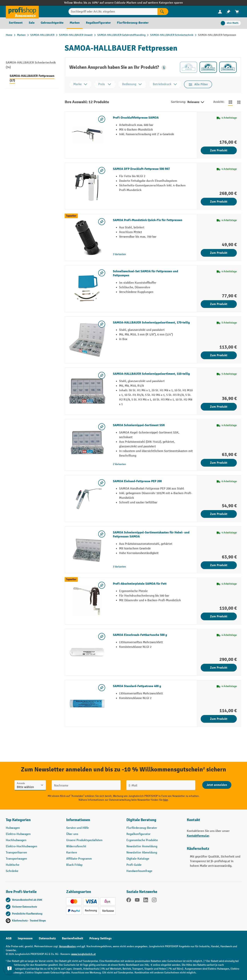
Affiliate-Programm (79, 859)
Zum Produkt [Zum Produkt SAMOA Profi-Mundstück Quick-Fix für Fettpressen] (219, 253)
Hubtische (13, 865)
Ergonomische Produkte (142, 840)
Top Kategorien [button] (18, 820)
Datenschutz (47, 938)
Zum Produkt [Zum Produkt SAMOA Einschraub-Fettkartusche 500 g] (219, 668)
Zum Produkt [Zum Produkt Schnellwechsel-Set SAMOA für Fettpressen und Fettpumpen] (219, 304)
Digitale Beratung (141, 820)
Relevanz (196, 102)
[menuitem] (220, 12)
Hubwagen (13, 828)
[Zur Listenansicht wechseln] (230, 102)
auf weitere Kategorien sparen (163, 3)
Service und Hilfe (77, 828)
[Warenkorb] (237, 12)
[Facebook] (129, 901)
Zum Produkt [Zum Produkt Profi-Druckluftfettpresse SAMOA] (219, 150)
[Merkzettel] (228, 12)
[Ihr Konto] (220, 12)
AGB (9, 938)
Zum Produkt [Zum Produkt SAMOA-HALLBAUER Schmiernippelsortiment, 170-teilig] (219, 355)
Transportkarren (16, 853)
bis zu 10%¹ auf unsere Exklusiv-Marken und (113, 3)
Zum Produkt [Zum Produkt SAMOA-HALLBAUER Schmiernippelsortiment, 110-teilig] (219, 407)
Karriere (72, 853)
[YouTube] (137, 901)
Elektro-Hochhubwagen (22, 846)
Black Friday (74, 865)
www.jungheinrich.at (83, 954)
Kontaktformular (198, 836)
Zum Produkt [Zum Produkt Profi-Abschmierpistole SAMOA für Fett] (219, 616)
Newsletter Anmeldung (142, 846)
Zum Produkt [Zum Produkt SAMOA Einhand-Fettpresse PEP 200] (219, 514)
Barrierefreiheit (73, 938)
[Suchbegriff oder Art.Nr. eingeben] (113, 12)
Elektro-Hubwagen (18, 834)
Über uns (72, 834)
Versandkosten (67, 946)
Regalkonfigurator (138, 834)
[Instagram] (154, 901)
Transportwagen (16, 859)
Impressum (25, 938)
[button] (164, 68)
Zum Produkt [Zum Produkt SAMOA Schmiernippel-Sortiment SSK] (219, 463)
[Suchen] (163, 12)
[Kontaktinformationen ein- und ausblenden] (10, 970)
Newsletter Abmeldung (142, 853)
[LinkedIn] (146, 901)
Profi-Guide (134, 865)
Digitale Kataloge (138, 859)
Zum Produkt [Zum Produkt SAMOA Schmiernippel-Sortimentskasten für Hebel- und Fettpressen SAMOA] (219, 565)
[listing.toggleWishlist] (102, 119)
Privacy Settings (100, 938)
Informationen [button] (78, 820)
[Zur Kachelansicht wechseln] (239, 102)
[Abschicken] (217, 785)
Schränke (12, 871)
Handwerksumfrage (139, 871)
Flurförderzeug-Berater (142, 828)
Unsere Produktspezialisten (84, 840)
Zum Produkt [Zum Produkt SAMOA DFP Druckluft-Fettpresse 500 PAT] (219, 202)
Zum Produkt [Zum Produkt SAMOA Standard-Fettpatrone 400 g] (219, 719)
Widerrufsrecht (76, 846)
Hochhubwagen (16, 840)
